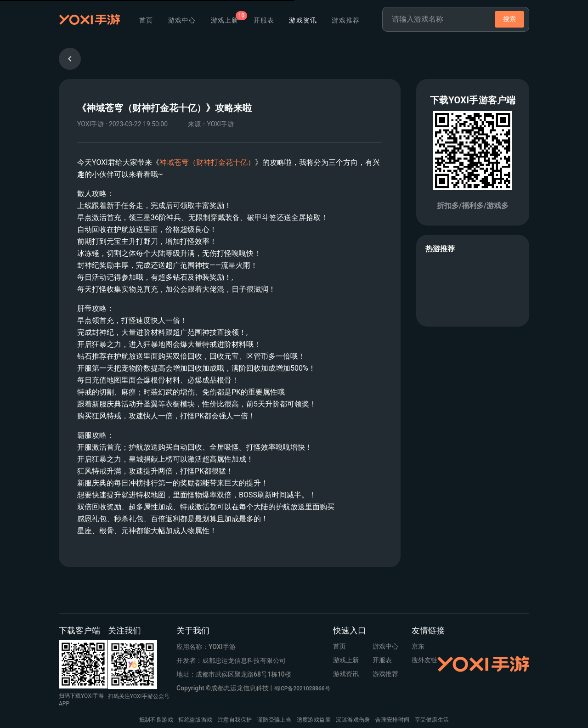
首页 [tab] (146, 20)
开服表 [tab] (264, 20)
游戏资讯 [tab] (303, 20)
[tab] (225, 20)
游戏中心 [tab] (182, 20)
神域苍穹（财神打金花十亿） (207, 162)
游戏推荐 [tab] (346, 20)
